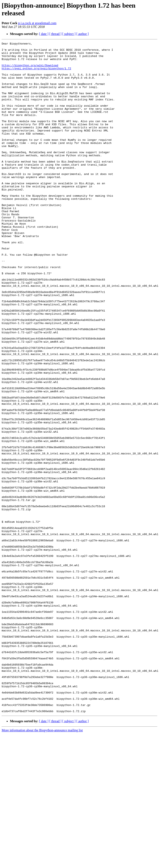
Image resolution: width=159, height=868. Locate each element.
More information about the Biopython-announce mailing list (42, 864)
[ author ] (83, 34)
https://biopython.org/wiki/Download (30, 70)
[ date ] (44, 34)
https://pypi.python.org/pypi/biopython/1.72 (36, 74)
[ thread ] (55, 34)
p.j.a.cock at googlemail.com (37, 23)
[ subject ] (69, 34)
